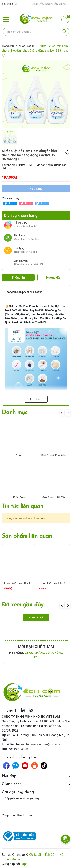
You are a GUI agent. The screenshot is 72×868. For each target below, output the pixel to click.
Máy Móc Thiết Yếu (53, 496)
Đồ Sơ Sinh (18, 496)
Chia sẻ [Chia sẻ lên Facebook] (10, 203)
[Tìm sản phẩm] (36, 32)
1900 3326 (21, 748)
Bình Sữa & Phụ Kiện (53, 454)
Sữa (18, 454)
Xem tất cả (36, 616)
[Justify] (64, 32)
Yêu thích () (9, 4)
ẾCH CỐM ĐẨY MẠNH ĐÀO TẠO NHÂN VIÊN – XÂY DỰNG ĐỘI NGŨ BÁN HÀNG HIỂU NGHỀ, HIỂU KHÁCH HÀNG (42, 4)
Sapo (24, 863)
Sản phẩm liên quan (27, 535)
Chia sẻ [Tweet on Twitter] (42, 203)
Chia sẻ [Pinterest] (25, 203)
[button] (68, 412)
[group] (36, 94)
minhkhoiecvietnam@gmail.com (43, 743)
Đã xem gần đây (23, 604)
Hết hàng (36, 188)
